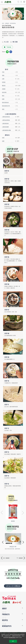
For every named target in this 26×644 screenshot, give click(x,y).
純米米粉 (4, 92)
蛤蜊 (3, 99)
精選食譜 (7, 23)
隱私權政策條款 (12, 638)
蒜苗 (3, 109)
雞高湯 (4, 86)
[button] (1, 513)
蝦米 (3, 96)
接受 (13, 641)
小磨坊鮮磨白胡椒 (6, 130)
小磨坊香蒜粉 (5, 123)
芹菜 (3, 72)
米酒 (3, 138)
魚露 (3, 141)
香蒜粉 (13, 521)
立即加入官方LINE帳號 (13, 586)
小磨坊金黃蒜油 (6, 117)
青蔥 (3, 75)
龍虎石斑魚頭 (5, 102)
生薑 (3, 79)
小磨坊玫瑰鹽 (5, 127)
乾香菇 (4, 82)
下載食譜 (9, 47)
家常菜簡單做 (13, 23)
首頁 (3, 23)
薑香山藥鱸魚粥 (13, 547)
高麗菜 (4, 89)
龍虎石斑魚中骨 (6, 106)
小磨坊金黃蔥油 (6, 120)
